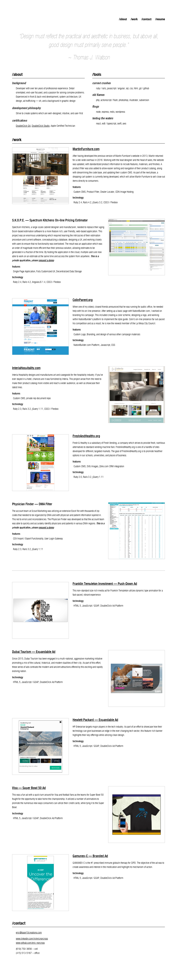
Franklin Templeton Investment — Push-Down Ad (105, 584)
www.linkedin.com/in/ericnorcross (32, 939)
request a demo (46, 261)
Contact (147, 19)
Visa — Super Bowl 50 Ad (29, 788)
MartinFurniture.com (86, 149)
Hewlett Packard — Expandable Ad (95, 720)
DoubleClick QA (23, 126)
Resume (161, 19)
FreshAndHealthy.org (86, 436)
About (123, 19)
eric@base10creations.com (29, 933)
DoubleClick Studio (41, 126)
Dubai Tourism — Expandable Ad (34, 652)
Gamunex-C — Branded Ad (90, 856)
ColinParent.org (83, 300)
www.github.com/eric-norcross (30, 943)
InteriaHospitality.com (26, 368)
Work (135, 19)
